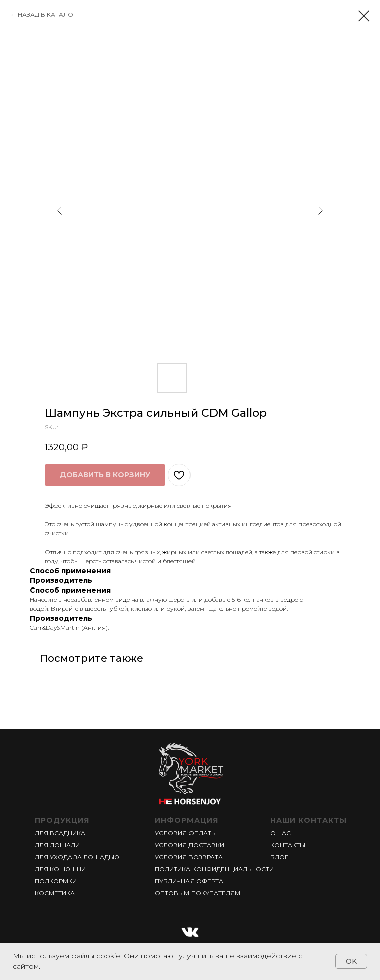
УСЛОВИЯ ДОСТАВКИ (189, 845)
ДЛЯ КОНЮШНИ (60, 869)
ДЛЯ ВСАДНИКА (60, 833)
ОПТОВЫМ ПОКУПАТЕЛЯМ (198, 893)
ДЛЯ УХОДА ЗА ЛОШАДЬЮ (77, 857)
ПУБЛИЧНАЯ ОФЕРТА (189, 881)
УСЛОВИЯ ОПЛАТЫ (186, 833)
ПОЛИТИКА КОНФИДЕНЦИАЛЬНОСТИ (214, 869)
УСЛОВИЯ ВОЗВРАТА (189, 857)
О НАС (280, 833)
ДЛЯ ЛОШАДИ (57, 845)
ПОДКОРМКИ (56, 881)
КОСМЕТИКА (55, 893)
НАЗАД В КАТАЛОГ (47, 14)
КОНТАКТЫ (288, 845)
